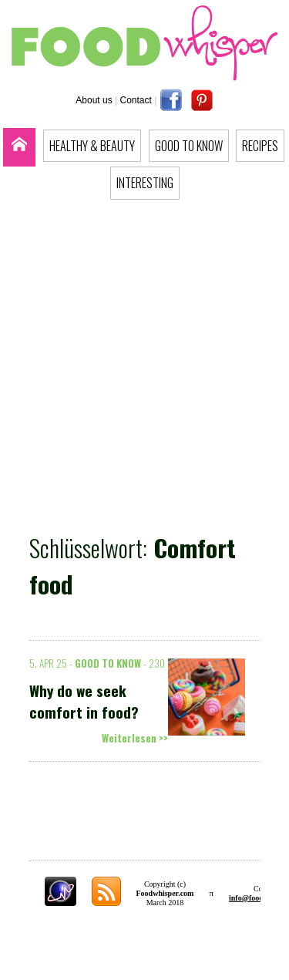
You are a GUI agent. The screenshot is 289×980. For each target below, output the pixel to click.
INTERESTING (145, 183)
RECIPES (260, 146)
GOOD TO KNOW (189, 146)
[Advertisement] (144, 362)
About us (94, 100)
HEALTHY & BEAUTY (92, 146)
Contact (136, 100)
